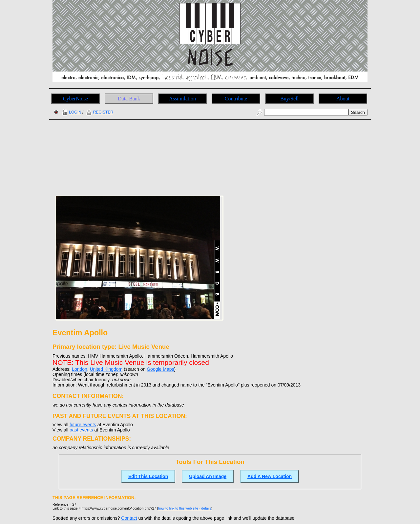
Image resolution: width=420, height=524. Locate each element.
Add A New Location (270, 476)
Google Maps (160, 369)
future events (83, 425)
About (343, 99)
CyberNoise (75, 99)
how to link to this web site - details (185, 508)
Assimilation (182, 99)
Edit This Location (148, 476)
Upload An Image (208, 476)
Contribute (236, 99)
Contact (129, 518)
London (80, 369)
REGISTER (99, 112)
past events (81, 430)
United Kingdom (106, 369)
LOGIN (71, 112)
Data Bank (129, 99)
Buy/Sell (289, 99)
